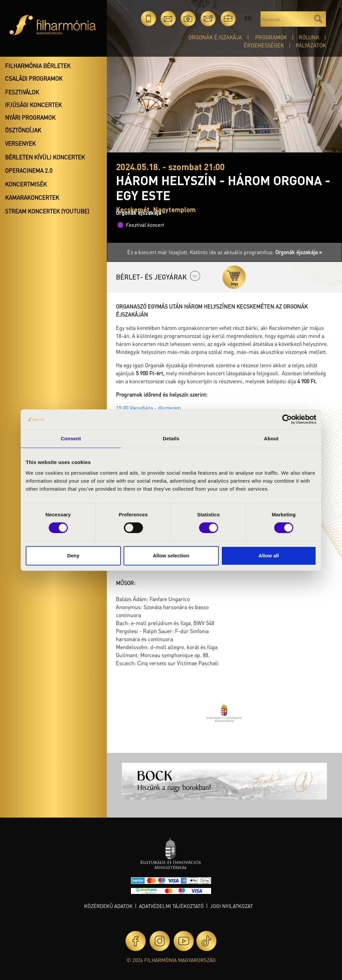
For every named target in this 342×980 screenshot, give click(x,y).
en (248, 19)
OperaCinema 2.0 (29, 170)
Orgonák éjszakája (215, 37)
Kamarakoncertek (32, 197)
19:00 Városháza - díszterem (149, 408)
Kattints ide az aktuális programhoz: (256, 252)
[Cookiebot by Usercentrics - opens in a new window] (287, 419)
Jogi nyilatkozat (231, 906)
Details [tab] (171, 438)
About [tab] (271, 438)
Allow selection (171, 556)
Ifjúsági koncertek (33, 105)
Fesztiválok (22, 92)
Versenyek (20, 143)
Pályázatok (311, 45)
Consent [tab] (71, 438)
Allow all (269, 556)
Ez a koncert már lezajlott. (158, 252)
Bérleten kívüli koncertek (45, 157)
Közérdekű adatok (108, 906)
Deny (73, 556)
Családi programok (34, 78)
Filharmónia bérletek (38, 66)
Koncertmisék (26, 184)
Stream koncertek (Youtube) (47, 211)
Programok (271, 37)
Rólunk (309, 37)
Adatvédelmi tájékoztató (171, 906)
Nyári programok (30, 117)
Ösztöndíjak (23, 130)
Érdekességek (264, 45)
